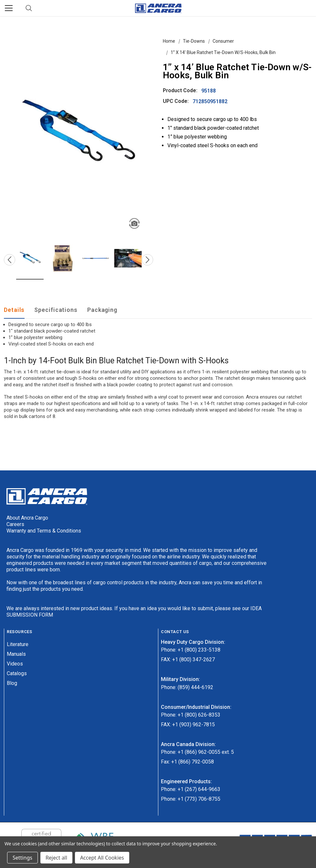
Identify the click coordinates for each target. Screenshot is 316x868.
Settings (22, 858)
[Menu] (9, 8)
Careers (15, 524)
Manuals (16, 654)
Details (14, 310)
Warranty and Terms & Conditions (44, 531)
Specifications (56, 310)
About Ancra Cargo (27, 518)
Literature (18, 644)
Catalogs (17, 673)
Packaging (102, 310)
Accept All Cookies (102, 858)
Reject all (56, 858)
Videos (15, 664)
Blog (12, 683)
